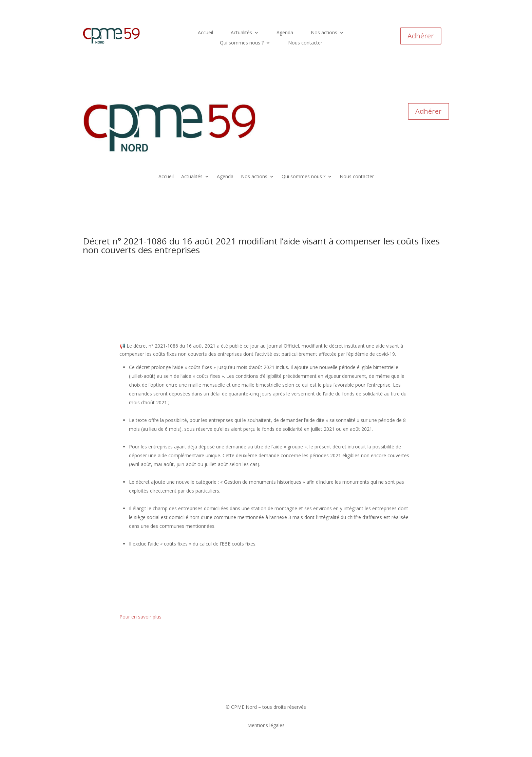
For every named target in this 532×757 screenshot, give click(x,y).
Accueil (205, 33)
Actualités (241, 33)
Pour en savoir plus (140, 617)
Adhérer (421, 36)
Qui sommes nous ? (242, 43)
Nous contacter (305, 43)
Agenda (285, 33)
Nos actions (324, 33)
